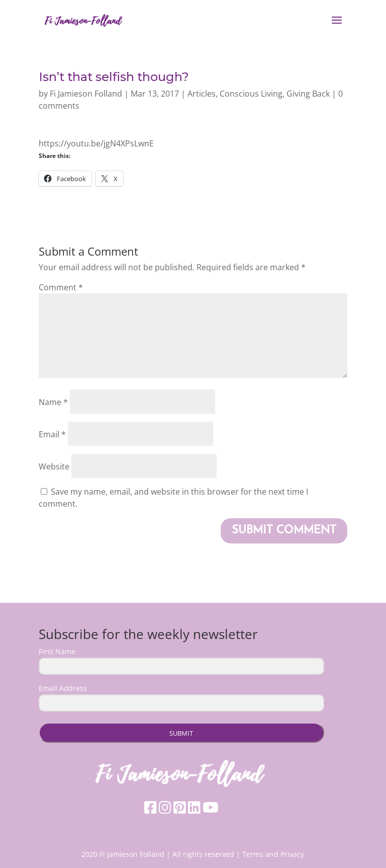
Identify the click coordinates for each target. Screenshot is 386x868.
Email (52, 434)
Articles (202, 94)
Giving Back (308, 94)
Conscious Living (251, 94)
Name (53, 402)
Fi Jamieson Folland (86, 94)
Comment (61, 287)
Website (54, 466)
